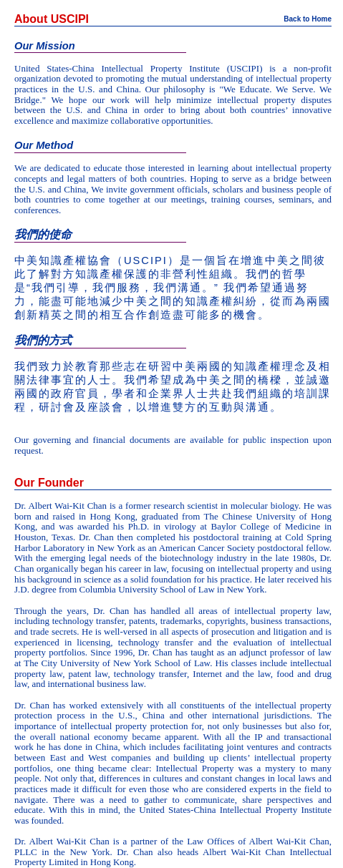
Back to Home (308, 19)
